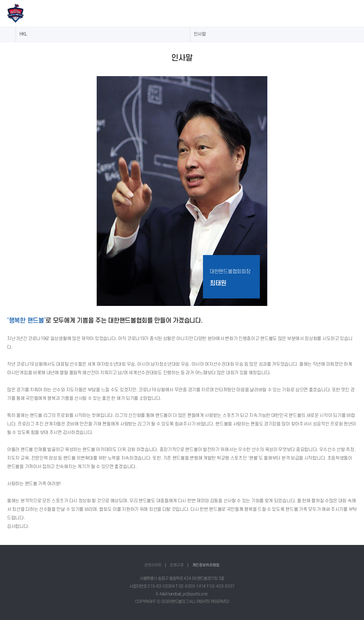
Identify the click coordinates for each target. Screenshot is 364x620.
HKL (23, 34)
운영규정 (177, 565)
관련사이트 (153, 565)
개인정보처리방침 (206, 565)
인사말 (200, 34)
